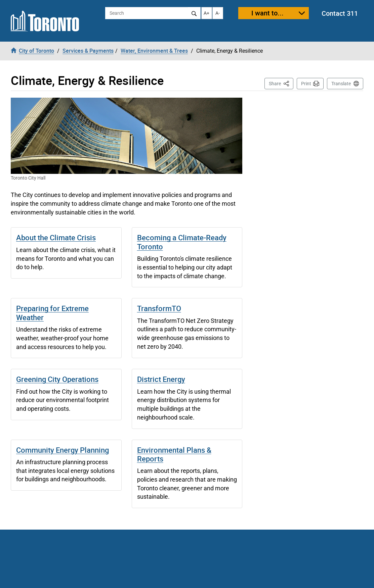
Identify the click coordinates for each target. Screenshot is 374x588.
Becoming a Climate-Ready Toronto (182, 242)
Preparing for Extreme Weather (52, 313)
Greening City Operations (57, 379)
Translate (341, 84)
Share (281, 83)
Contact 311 (340, 13)
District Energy (161, 379)
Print (306, 84)
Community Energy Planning (63, 450)
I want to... (267, 13)
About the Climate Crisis (56, 237)
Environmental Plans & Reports (174, 454)
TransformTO (159, 308)
